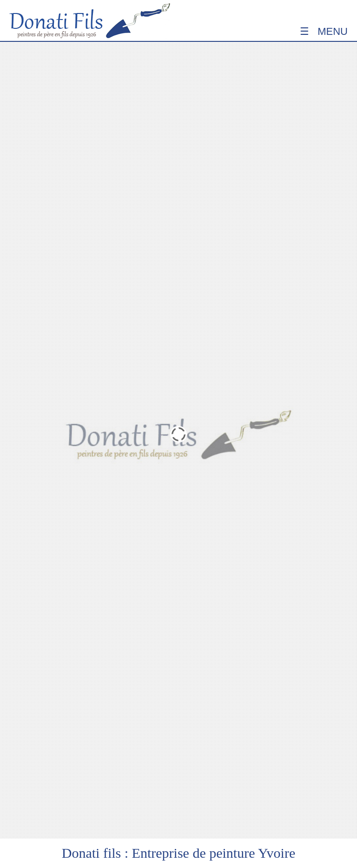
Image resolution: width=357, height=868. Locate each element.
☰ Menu (324, 31)
